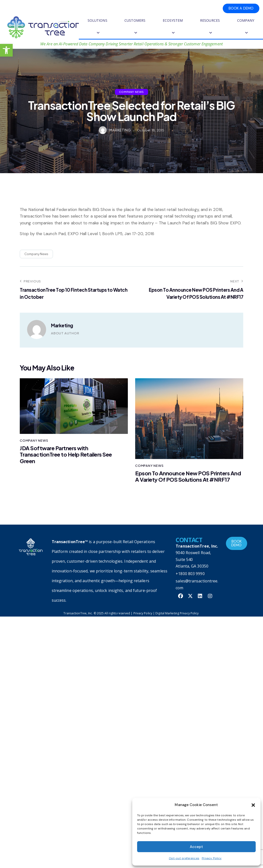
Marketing (62, 325)
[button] (6, 50)
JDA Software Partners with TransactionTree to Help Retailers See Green (66, 454)
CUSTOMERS (135, 26)
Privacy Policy (212, 858)
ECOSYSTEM (173, 26)
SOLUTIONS (97, 26)
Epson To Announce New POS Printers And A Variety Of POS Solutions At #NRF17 (188, 476)
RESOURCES (210, 26)
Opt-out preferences (184, 858)
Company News (132, 92)
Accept (196, 847)
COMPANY (246, 26)
